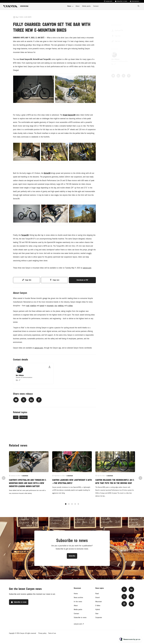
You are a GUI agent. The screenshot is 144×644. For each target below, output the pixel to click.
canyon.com (109, 1)
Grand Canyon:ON (69, 115)
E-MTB (16, 417)
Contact (96, 6)
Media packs (86, 6)
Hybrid (98, 609)
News (69, 6)
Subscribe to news (122, 1)
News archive (78, 598)
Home (76, 594)
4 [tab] (75, 506)
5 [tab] (78, 506)
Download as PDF (82, 280)
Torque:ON (25, 236)
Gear (97, 614)
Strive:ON (47, 174)
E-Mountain (23, 417)
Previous (4, 480)
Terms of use (52, 633)
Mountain (99, 602)
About (78, 6)
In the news (78, 602)
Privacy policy (42, 633)
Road (97, 594)
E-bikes (98, 606)
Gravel (97, 598)
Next (140, 480)
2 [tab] (69, 506)
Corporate (99, 617)
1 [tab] (66, 506)
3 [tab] (72, 506)
